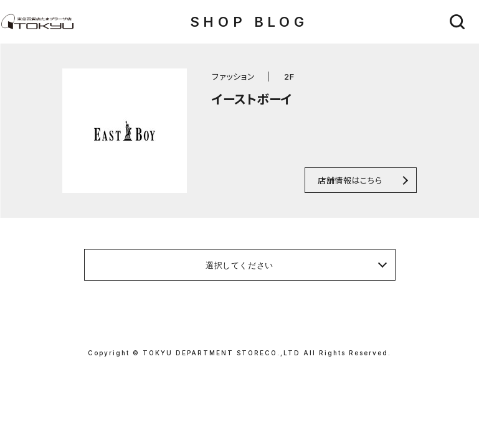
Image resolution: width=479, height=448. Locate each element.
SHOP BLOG (249, 22)
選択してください (239, 265)
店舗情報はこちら (350, 180)
